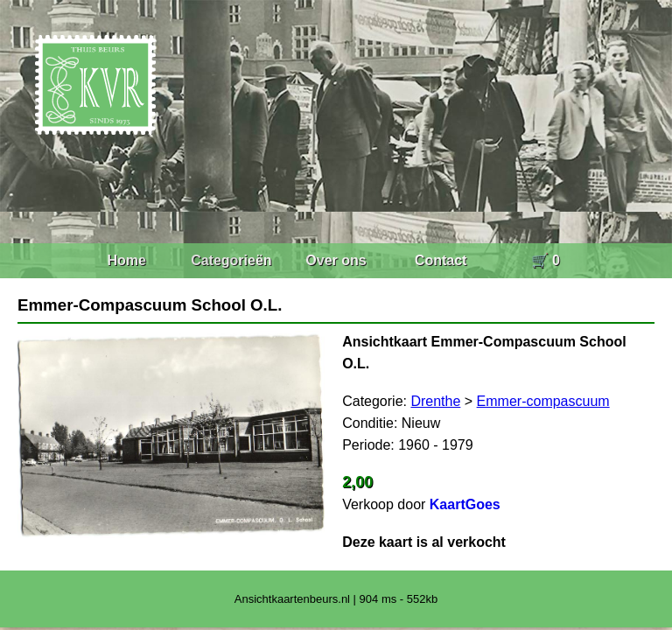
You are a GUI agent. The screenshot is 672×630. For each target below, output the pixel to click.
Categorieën (231, 260)
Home (126, 260)
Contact (441, 260)
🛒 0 (546, 260)
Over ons (336, 260)
